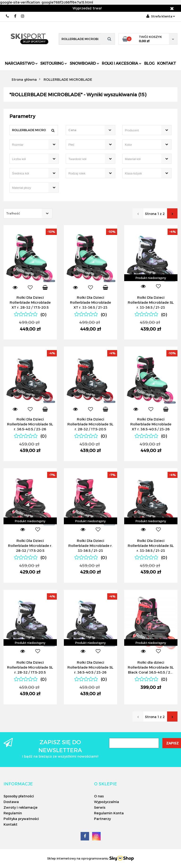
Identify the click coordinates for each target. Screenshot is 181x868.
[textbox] (86, 130)
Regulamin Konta (109, 813)
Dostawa (11, 802)
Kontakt (167, 63)
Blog (149, 63)
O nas (99, 796)
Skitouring (54, 63)
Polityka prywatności (21, 819)
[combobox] (90, 130)
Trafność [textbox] (13, 213)
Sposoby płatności (19, 796)
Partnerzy (102, 819)
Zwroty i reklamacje (21, 807)
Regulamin (13, 813)
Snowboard (84, 63)
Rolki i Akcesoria (122, 63)
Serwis (100, 807)
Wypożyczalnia (107, 802)
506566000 (8, 16)
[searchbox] (140, 130)
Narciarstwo (21, 63)
